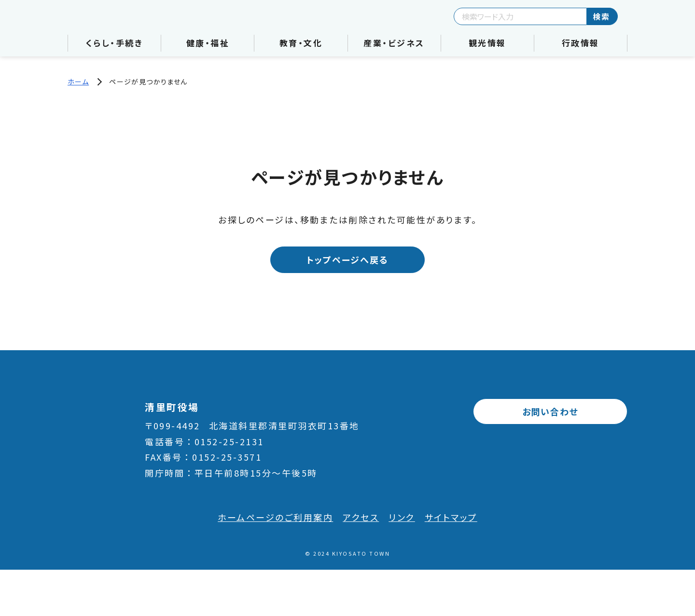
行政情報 (581, 43)
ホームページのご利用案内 (275, 517)
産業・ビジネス (394, 43)
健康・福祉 (208, 43)
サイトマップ (451, 517)
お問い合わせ (550, 411)
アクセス (361, 517)
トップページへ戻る (347, 260)
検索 (601, 16)
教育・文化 (301, 43)
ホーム (78, 82)
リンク (402, 517)
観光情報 (487, 43)
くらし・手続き (115, 43)
